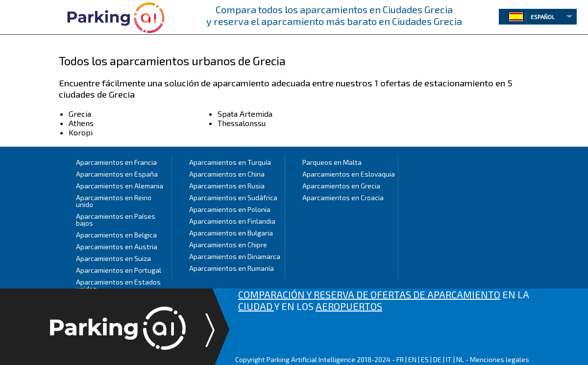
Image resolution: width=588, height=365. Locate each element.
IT (449, 359)
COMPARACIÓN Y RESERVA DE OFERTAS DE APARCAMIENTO (369, 294)
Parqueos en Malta (332, 162)
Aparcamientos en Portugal (119, 270)
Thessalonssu (242, 123)
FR (400, 359)
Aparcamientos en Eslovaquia (349, 174)
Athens (81, 123)
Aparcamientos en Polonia (230, 209)
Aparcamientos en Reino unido (114, 201)
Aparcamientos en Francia (116, 162)
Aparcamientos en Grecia (341, 186)
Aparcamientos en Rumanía (232, 268)
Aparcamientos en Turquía (230, 162)
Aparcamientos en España (117, 174)
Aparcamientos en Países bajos (116, 220)
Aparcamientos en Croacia (343, 197)
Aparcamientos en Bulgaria (231, 233)
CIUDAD (256, 306)
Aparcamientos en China (227, 174)
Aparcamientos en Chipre (228, 245)
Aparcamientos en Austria (117, 247)
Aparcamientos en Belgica (116, 235)
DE (437, 359)
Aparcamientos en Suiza (113, 258)
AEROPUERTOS (349, 306)
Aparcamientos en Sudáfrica (233, 197)
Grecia (80, 114)
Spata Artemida (245, 114)
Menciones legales (500, 359)
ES (425, 359)
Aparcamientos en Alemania (120, 186)
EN (412, 359)
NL (460, 359)
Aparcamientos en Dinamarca (235, 256)
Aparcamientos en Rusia (227, 186)
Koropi (81, 132)
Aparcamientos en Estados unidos (118, 285)
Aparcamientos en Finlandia (232, 221)
